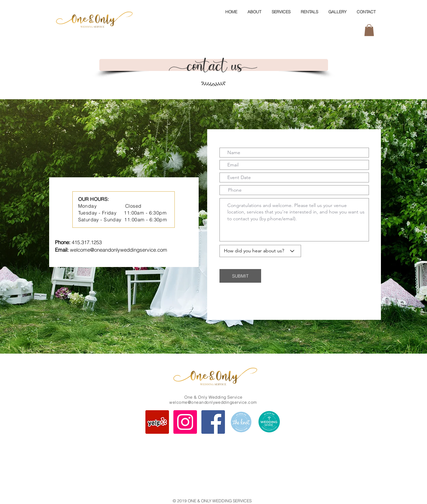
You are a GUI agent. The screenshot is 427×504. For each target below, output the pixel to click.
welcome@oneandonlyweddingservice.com (119, 250)
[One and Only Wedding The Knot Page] (241, 422)
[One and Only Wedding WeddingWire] (269, 422)
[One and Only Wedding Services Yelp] (157, 422)
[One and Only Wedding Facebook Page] (213, 422)
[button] (369, 30)
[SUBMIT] (240, 276)
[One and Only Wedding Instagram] (185, 422)
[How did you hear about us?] (260, 251)
